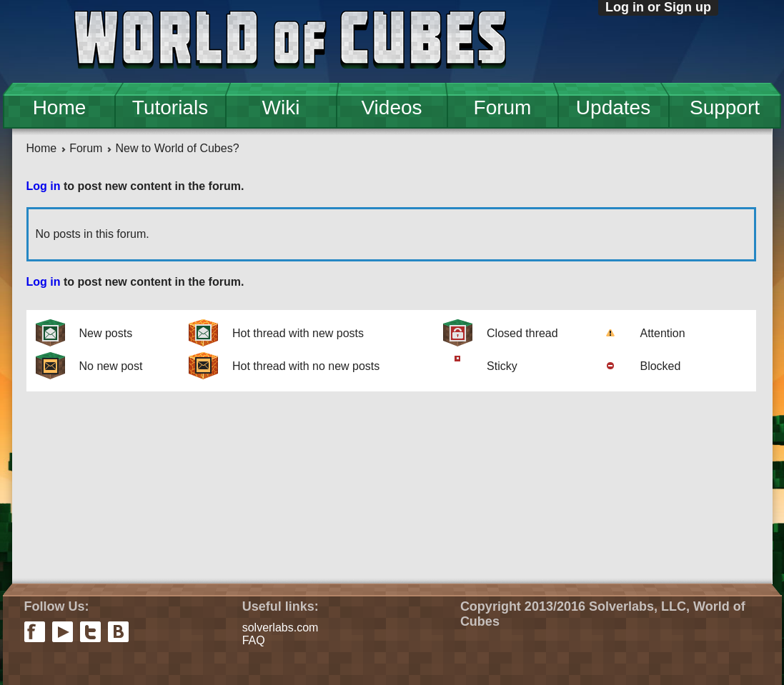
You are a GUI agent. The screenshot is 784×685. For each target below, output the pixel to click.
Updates (613, 107)
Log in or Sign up (658, 7)
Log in (44, 186)
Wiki (281, 107)
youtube (63, 632)
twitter (90, 632)
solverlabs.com (281, 627)
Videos (391, 107)
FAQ (254, 640)
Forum (503, 107)
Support (725, 107)
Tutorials (170, 107)
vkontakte (118, 632)
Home (60, 107)
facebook (35, 632)
